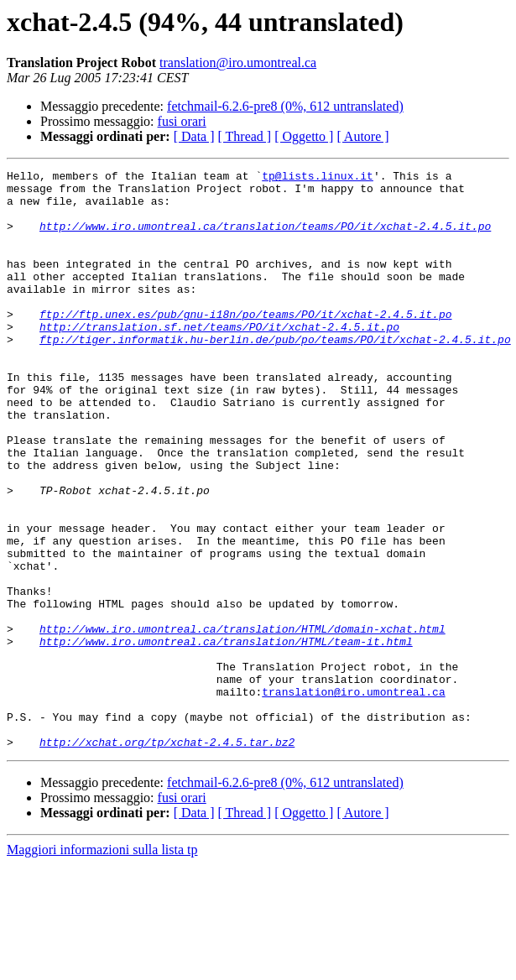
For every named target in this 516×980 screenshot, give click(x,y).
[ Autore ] (362, 136)
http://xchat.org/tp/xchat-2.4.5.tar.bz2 (167, 857)
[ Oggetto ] (304, 136)
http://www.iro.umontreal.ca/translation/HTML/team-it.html (226, 737)
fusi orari (182, 121)
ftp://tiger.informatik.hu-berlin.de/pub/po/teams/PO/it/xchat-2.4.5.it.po (275, 374)
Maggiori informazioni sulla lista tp (102, 965)
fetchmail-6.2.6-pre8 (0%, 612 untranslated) (285, 106)
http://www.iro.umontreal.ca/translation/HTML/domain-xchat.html (242, 722)
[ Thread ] (245, 136)
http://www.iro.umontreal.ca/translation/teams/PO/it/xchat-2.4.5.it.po (265, 238)
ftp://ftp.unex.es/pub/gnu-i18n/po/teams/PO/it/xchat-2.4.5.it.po (245, 344)
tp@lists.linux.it (318, 178)
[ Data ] (194, 136)
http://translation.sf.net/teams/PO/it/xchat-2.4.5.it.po (219, 359)
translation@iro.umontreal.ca (238, 63)
